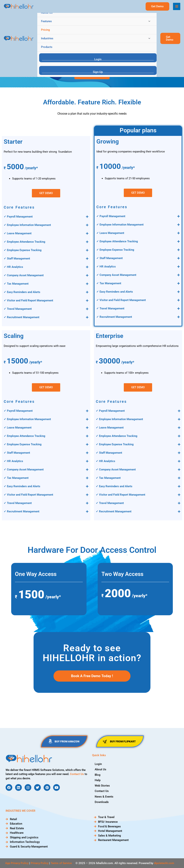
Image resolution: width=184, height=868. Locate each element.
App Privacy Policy (17, 863)
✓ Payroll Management (18, 217)
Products (47, 47)
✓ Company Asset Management (24, 275)
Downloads (102, 802)
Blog (98, 775)
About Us (47, 13)
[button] (170, 38)
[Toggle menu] (148, 21)
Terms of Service (61, 863)
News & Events (104, 796)
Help (98, 780)
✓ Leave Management (18, 233)
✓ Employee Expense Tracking (23, 250)
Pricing (45, 30)
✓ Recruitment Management (22, 317)
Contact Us (77, 774)
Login (98, 764)
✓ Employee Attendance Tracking (25, 242)
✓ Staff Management (17, 259)
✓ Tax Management (16, 284)
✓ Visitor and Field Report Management (28, 300)
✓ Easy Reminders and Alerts (22, 292)
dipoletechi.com (164, 863)
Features (46, 21)
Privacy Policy (40, 863)
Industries (47, 38)
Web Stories (102, 786)
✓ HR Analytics (13, 267)
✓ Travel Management (18, 309)
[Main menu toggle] (177, 6)
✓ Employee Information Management (27, 225)
